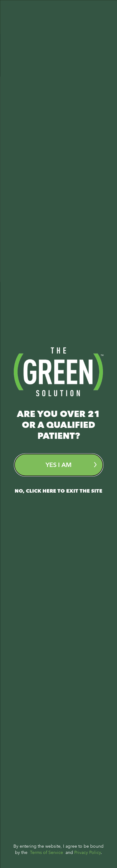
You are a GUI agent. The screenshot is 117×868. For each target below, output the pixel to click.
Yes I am (71, 465)
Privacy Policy (88, 852)
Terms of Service (46, 852)
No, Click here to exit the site (58, 491)
